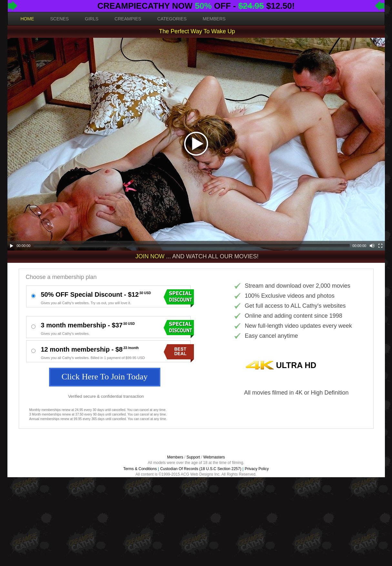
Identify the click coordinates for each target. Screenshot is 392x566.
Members (175, 457)
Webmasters (214, 457)
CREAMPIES (128, 19)
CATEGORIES (172, 19)
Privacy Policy (257, 469)
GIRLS (92, 19)
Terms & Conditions (140, 469)
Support (193, 457)
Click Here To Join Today (105, 377)
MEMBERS (214, 19)
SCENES (60, 19)
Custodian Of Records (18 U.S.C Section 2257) (201, 469)
